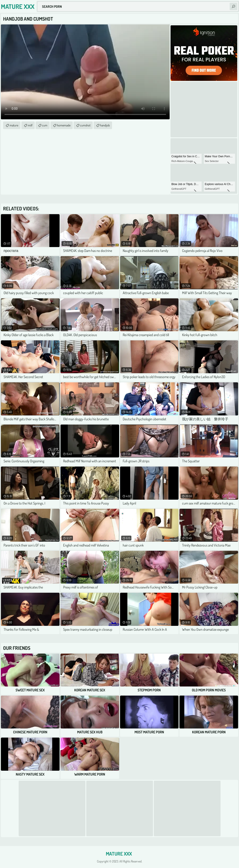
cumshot (85, 125)
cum (45, 125)
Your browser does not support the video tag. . (85, 72)
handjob (105, 125)
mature (14, 125)
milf (30, 125)
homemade (64, 125)
